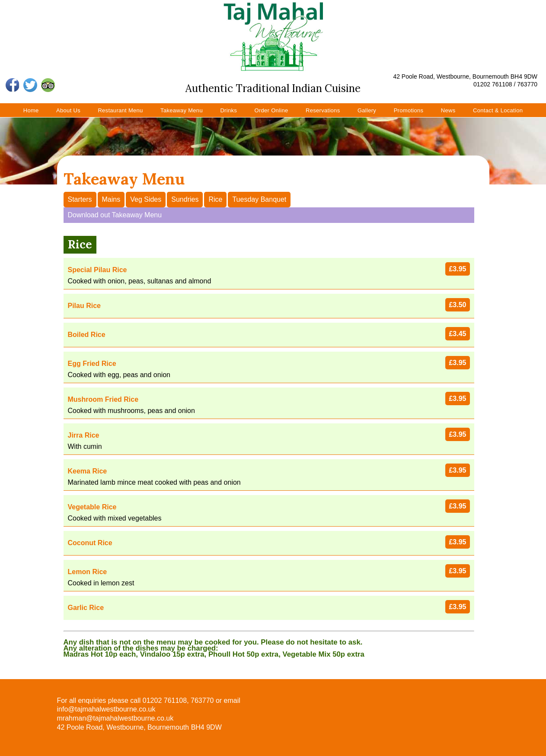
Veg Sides (146, 199)
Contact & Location (498, 110)
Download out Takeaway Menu (115, 215)
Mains (111, 199)
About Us (68, 110)
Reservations (323, 110)
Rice (215, 199)
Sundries (185, 199)
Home (31, 110)
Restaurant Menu (120, 110)
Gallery (367, 110)
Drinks (228, 110)
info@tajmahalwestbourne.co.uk (106, 709)
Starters (80, 199)
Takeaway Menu (182, 110)
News (448, 110)
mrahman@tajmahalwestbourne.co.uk (115, 718)
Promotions (409, 110)
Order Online (271, 110)
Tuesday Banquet (259, 199)
